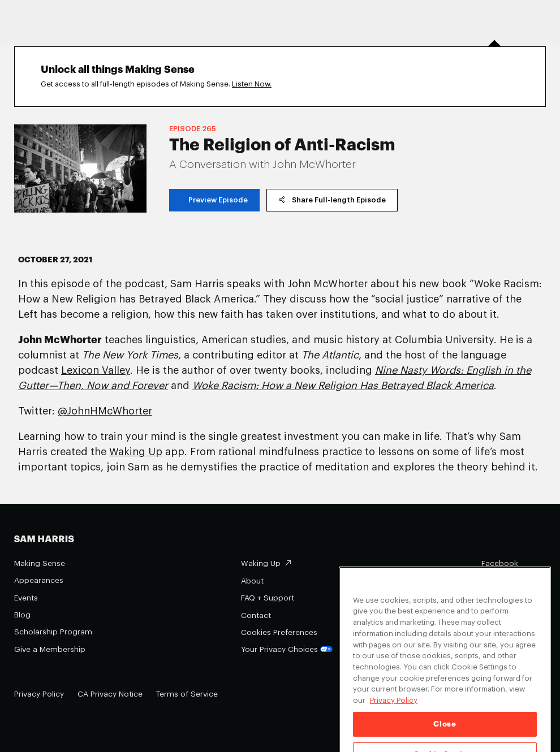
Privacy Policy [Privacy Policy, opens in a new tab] (394, 710)
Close (445, 734)
